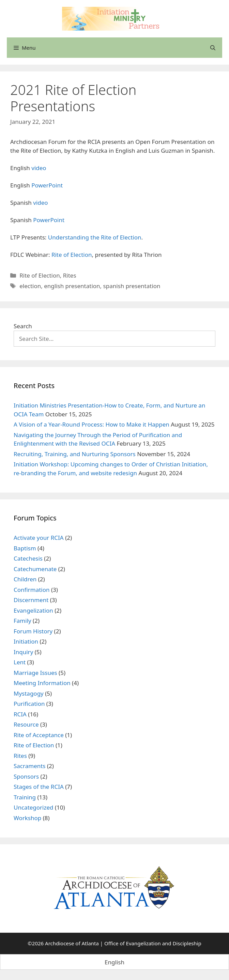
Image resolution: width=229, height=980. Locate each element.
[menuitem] (114, 962)
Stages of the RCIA (39, 787)
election (30, 286)
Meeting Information (42, 683)
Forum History (33, 631)
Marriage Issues (35, 673)
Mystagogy (29, 693)
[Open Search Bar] (213, 48)
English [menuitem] (114, 962)
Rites (70, 275)
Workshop (27, 818)
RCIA (20, 714)
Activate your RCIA (39, 538)
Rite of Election (72, 255)
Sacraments (30, 766)
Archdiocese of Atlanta (72, 943)
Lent (20, 662)
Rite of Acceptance (39, 735)
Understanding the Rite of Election (95, 237)
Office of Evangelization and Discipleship (153, 943)
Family (22, 621)
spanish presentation (132, 286)
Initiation (26, 641)
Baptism (25, 548)
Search (23, 326)
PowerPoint (47, 185)
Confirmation (32, 590)
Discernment (31, 600)
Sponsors (26, 776)
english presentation (72, 286)
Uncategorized (34, 807)
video (39, 168)
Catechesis (28, 558)
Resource (26, 724)
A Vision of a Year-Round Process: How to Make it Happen (91, 424)
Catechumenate (35, 569)
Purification (29, 704)
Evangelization (33, 610)
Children (25, 579)
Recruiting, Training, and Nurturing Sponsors (75, 454)
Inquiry (23, 652)
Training (25, 797)
